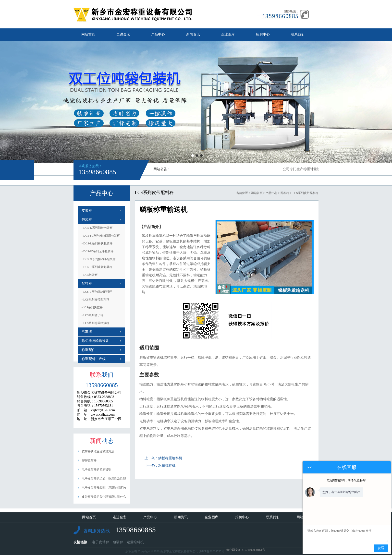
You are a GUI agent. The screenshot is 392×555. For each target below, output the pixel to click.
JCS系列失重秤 (92, 307)
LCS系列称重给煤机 (95, 323)
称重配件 (88, 350)
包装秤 (87, 220)
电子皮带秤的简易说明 (97, 470)
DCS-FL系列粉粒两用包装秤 (101, 236)
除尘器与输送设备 (95, 341)
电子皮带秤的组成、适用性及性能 (104, 479)
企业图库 (228, 34)
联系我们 (298, 34)
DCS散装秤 (90, 275)
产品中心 (158, 34)
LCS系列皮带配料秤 (95, 300)
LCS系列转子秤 (92, 315)
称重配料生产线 (94, 359)
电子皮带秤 (100, 542)
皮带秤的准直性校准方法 (98, 451)
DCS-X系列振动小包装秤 (99, 259)
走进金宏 (123, 34)
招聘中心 (263, 34)
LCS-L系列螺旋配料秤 (97, 292)
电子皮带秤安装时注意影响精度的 (104, 488)
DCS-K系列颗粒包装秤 (97, 228)
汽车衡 (87, 332)
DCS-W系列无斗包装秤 (98, 251)
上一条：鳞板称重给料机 (163, 458)
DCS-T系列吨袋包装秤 (97, 267)
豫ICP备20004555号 (212, 551)
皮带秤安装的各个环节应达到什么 (104, 497)
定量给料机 (135, 542)
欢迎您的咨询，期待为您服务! (347, 480)
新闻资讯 (193, 34)
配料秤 (87, 284)
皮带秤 (87, 211)
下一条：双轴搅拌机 (160, 465)
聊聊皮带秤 (89, 460)
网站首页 (88, 34)
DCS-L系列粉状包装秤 (97, 243)
